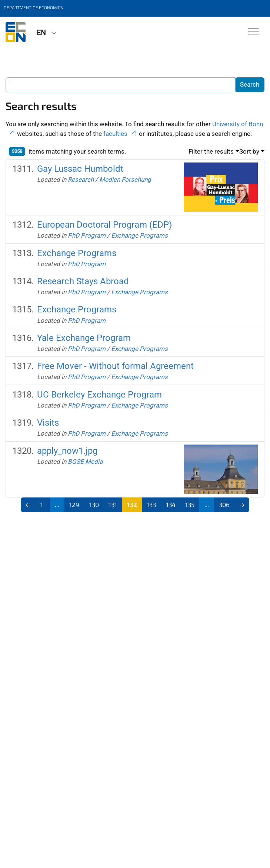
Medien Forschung (125, 180)
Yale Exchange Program (84, 338)
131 (113, 505)
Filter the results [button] (211, 151)
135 (190, 505)
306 (224, 505)
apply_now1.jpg (67, 451)
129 (74, 505)
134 (171, 505)
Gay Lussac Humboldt (80, 169)
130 (94, 505)
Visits (48, 423)
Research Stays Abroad (83, 281)
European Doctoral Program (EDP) (104, 225)
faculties (120, 134)
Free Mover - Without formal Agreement (115, 366)
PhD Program (87, 235)
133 (151, 505)
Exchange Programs (139, 235)
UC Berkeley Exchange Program (99, 395)
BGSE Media (85, 462)
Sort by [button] (249, 151)
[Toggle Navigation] (254, 32)
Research (81, 180)
